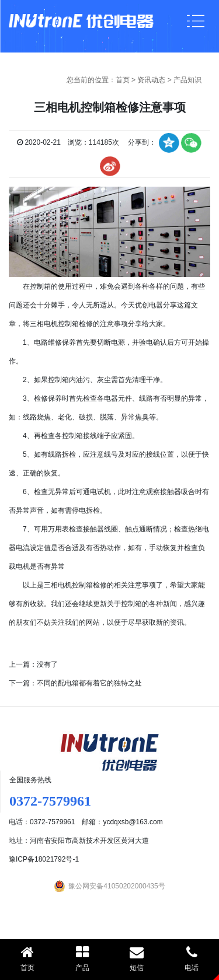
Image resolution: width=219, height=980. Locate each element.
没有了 (47, 664)
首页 (123, 80)
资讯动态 (151, 80)
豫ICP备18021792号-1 (44, 859)
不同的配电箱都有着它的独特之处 (89, 683)
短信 (137, 958)
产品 (82, 958)
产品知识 (187, 80)
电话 (192, 958)
